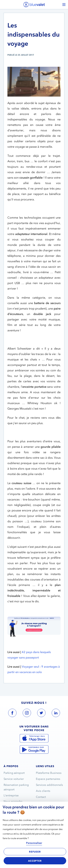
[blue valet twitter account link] (41, 714)
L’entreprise (11, 795)
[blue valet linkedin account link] (56, 714)
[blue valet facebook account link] (12, 714)
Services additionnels (49, 785)
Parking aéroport (14, 773)
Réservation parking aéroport (16, 787)
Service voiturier (14, 779)
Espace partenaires (48, 779)
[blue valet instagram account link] (27, 714)
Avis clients (43, 791)
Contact (41, 797)
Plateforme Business (49, 773)
